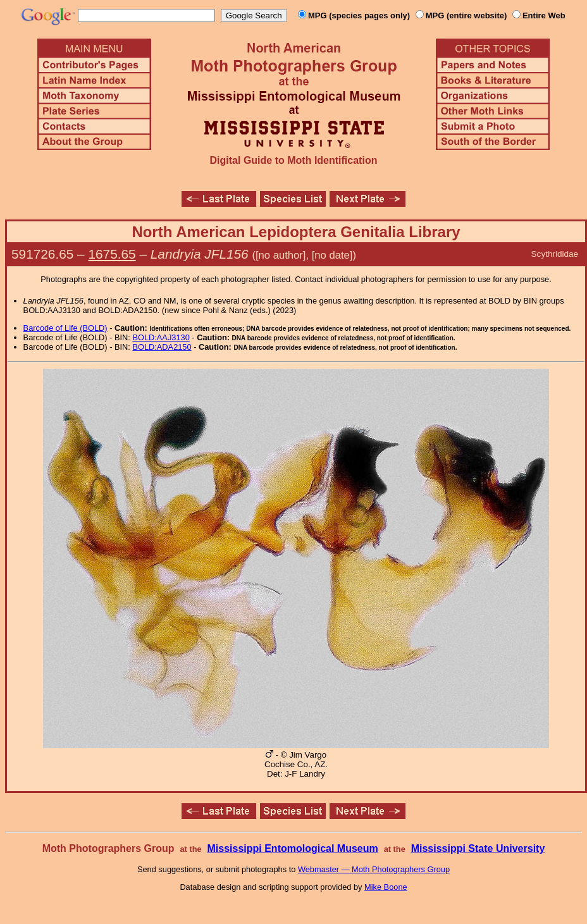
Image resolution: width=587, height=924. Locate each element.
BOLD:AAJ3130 (161, 337)
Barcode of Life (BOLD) (65, 328)
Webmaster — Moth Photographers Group (374, 869)
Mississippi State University (478, 848)
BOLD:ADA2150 (162, 347)
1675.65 (112, 254)
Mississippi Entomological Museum (292, 848)
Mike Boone (386, 887)
